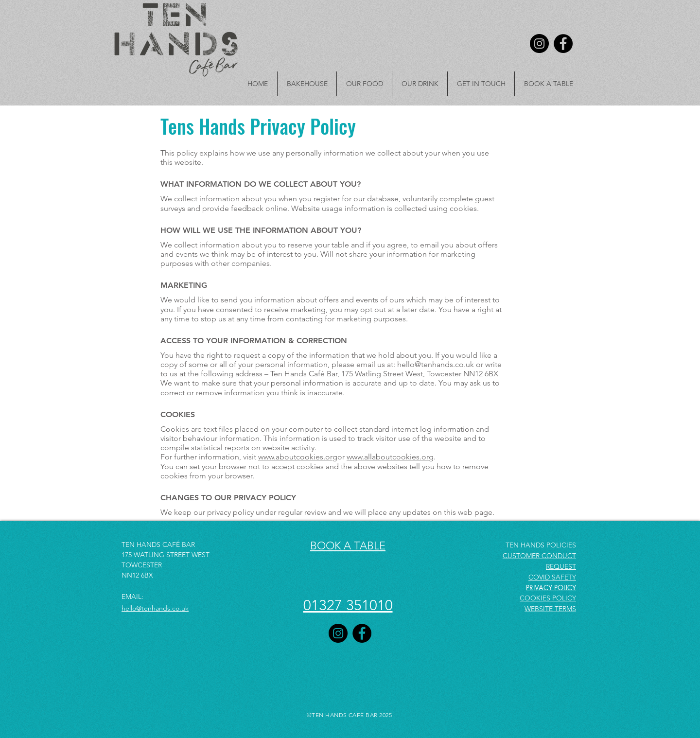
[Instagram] (539, 44)
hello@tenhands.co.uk (436, 364)
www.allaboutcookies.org (390, 457)
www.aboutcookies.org (298, 457)
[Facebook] (563, 44)
